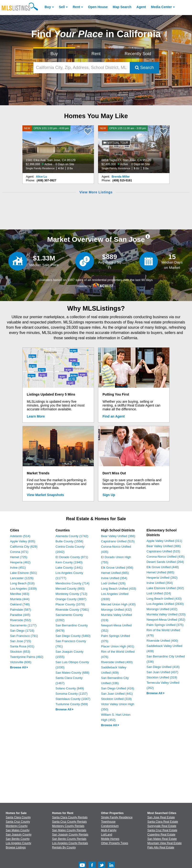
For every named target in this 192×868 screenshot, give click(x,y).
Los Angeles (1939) (23, 589)
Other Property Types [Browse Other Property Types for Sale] (115, 843)
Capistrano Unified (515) (118, 541)
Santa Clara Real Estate (163, 822)
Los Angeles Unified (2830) (165, 604)
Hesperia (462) (20, 562)
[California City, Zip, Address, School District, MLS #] (82, 68)
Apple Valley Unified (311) (164, 541)
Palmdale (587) (21, 610)
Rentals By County (64, 847)
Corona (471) (19, 552)
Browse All (19, 667)
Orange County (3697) (71, 599)
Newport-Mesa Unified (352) (166, 620)
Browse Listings (16, 847)
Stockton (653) (20, 652)
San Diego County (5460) (73, 636)
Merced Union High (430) (118, 604)
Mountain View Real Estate (165, 843)
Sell (62, 7)
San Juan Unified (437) (162, 672)
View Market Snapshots (45, 495)
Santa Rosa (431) (22, 646)
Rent (76, 7)
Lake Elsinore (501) (23, 573)
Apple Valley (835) (23, 541)
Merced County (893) (70, 589)
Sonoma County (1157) (72, 694)
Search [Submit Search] (144, 68)
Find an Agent (114, 416)
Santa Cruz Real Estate (162, 830)
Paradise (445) (20, 615)
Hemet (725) (19, 557)
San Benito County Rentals (69, 839)
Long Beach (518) (22, 583)
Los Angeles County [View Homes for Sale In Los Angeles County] (18, 843)
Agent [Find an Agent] (141, 7)
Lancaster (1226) (22, 578)
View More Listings (96, 192)
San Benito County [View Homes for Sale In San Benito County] (18, 839)
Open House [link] (98, 7)
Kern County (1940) (69, 562)
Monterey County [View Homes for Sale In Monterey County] (17, 826)
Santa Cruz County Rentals (69, 822)
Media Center (161, 7)
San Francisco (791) (24, 636)
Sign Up (109, 495)
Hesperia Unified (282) (162, 578)
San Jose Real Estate (161, 817)
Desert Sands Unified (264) (165, 562)
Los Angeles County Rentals (70, 843)
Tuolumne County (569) (72, 704)
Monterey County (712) (71, 594)
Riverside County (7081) (72, 610)
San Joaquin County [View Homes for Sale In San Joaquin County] (19, 835)
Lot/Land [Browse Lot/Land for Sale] (107, 835)
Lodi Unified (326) (113, 583)
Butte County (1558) (69, 541)
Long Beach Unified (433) (119, 589)
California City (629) (24, 547)
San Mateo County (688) (73, 673)
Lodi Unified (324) (159, 593)
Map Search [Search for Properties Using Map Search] (122, 7)
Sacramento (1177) (23, 625)
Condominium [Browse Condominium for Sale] (110, 826)
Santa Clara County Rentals (70, 817)
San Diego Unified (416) (118, 688)
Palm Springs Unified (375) (165, 625)
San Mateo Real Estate (162, 839)
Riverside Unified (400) (117, 662)
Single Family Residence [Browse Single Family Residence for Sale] (117, 817)
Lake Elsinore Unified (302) (165, 588)
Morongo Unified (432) (117, 610)
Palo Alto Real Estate (161, 847)
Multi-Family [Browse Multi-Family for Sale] (109, 830)
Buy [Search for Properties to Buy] (54, 54)
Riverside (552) (21, 620)
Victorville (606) (21, 662)
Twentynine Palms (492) (27, 657)
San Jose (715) (21, 641)
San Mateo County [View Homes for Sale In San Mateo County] (18, 830)
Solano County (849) (70, 688)
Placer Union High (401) (118, 646)
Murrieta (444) (20, 599)
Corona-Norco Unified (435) (166, 557)
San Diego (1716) (22, 631)
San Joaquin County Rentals (70, 835)
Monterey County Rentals (68, 826)
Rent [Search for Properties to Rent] (96, 54)
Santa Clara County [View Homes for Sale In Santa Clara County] (18, 817)
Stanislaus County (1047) (73, 699)
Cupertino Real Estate (161, 835)
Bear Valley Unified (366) (118, 536)
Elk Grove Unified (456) (117, 568)
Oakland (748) (20, 604)
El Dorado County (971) (72, 557)
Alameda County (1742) (72, 536)
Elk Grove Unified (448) (163, 567)
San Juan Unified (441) (117, 694)
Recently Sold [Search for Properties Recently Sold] (138, 54)
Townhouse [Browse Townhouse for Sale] (108, 822)
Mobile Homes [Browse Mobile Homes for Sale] (110, 839)
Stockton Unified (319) (117, 699)
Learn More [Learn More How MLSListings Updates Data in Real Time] (36, 416)
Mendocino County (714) (73, 583)
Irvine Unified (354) (114, 578)
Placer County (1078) (70, 604)
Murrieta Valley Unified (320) (166, 614)
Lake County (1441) (69, 568)
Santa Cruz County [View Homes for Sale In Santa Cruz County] (18, 822)
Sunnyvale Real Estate (162, 826)
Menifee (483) (20, 594)
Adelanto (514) (20, 536)
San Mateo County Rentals (69, 830)
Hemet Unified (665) (115, 573)
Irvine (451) (18, 568)
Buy (48, 7)
